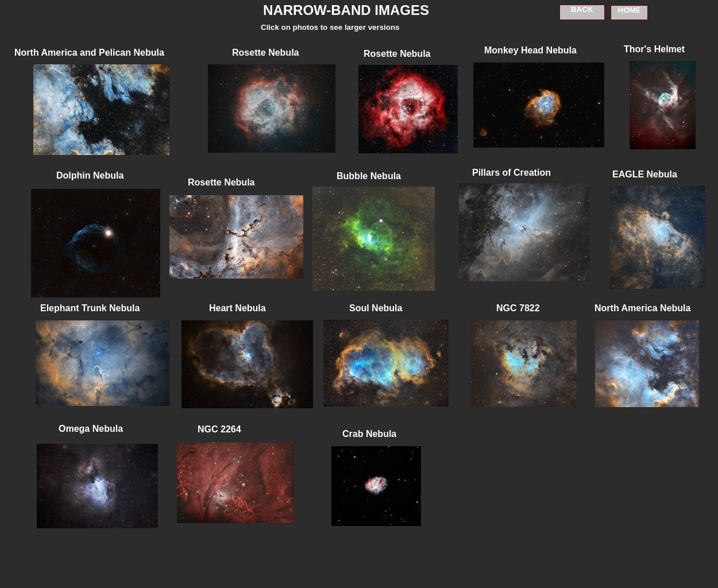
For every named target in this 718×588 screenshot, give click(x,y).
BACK (582, 9)
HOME (630, 10)
